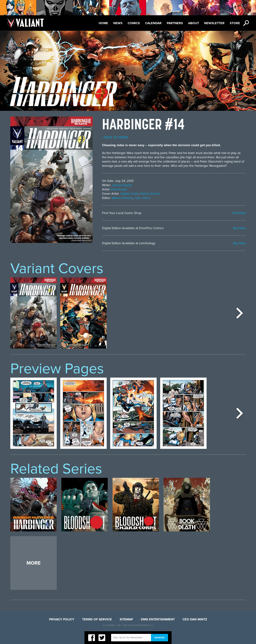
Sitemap (126, 619)
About (194, 23)
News (118, 23)
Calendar (153, 23)
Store (235, 23)
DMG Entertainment (158, 619)
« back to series (115, 137)
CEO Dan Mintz (195, 619)
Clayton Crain (129, 194)
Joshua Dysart (122, 185)
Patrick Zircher (150, 194)
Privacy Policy (62, 619)
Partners (175, 23)
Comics (134, 23)
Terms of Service (97, 619)
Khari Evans (119, 189)
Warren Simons (122, 198)
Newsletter (214, 23)
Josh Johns (142, 198)
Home (103, 23)
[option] (34, 313)
